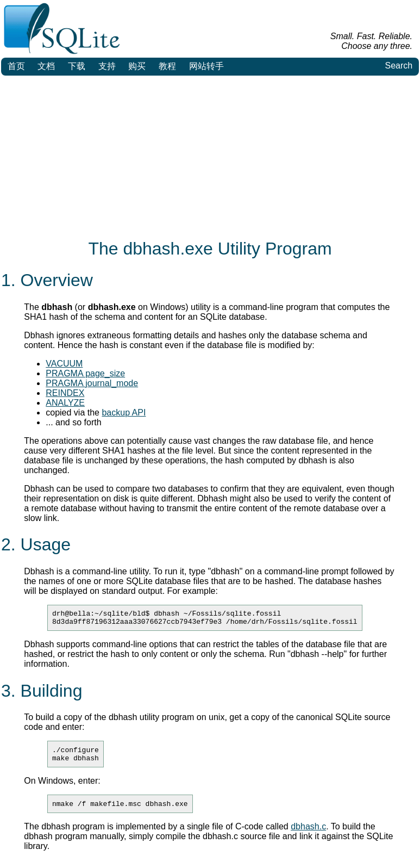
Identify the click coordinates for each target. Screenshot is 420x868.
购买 (137, 66)
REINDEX (65, 393)
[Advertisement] (210, 157)
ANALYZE (65, 403)
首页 (16, 66)
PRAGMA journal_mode (92, 383)
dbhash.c (308, 835)
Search (399, 66)
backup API (124, 413)
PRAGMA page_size (85, 373)
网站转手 (206, 66)
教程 (167, 66)
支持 (107, 66)
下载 (77, 66)
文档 (46, 66)
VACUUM (64, 364)
